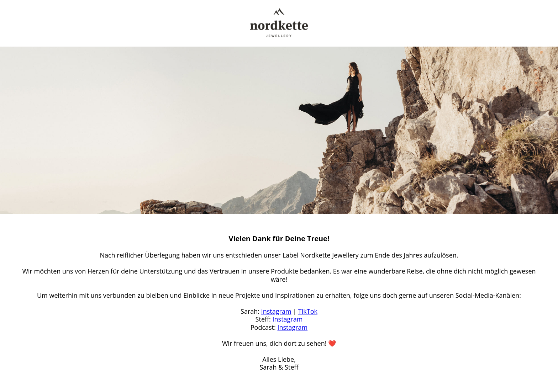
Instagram (276, 311)
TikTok (308, 311)
